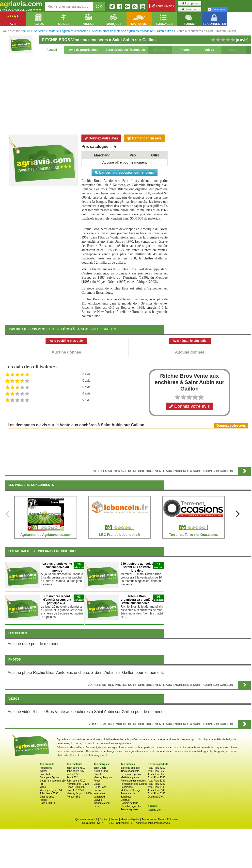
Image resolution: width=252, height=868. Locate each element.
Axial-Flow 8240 (156, 781)
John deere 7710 (76, 781)
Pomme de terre (129, 803)
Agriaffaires (46, 768)
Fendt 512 (72, 777)
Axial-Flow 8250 (156, 771)
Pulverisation (128, 793)
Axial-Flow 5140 (156, 793)
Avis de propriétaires (84, 50)
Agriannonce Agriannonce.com (46, 535)
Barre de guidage (130, 768)
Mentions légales (130, 819)
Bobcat (98, 790)
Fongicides (126, 787)
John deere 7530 (49, 793)
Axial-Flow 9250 (156, 774)
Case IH (98, 774)
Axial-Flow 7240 (156, 784)
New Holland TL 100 (78, 784)
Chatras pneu (47, 797)
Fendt (97, 781)
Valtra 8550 (73, 774)
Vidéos (209, 50)
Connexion (190, 9)
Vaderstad (99, 797)
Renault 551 (73, 797)
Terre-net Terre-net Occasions (193, 535)
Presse (115, 819)
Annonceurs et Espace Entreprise (160, 819)
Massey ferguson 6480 (79, 793)
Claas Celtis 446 (76, 787)
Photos (185, 50)
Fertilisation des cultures (134, 784)
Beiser (97, 806)
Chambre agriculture (132, 806)
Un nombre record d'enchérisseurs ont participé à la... (57, 600)
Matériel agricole (130, 777)
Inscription (190, 3)
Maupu (43, 787)
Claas (97, 784)
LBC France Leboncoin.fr (119, 535)
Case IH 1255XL (76, 790)
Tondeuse (126, 797)
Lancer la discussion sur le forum (124, 172)
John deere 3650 (76, 771)
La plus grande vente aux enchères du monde (57, 567)
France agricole (129, 809)
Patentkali (45, 774)
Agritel (43, 771)
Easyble (98, 800)
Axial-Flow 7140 (156, 787)
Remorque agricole (131, 774)
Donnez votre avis (101, 138)
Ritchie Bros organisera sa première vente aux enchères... (137, 600)
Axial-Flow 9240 (156, 777)
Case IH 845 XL (48, 803)
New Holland (101, 771)
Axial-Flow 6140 (156, 790)
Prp (42, 784)
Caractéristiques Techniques (125, 50)
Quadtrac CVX (156, 797)
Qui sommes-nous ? (86, 819)
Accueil (52, 50)
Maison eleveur (102, 803)
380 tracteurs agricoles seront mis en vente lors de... (137, 567)
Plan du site (154, 810)
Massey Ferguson (103, 777)
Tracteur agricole (130, 771)
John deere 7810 (76, 768)
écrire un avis (162, 6)
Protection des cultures (133, 781)
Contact (104, 819)
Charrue (125, 800)
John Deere (100, 768)
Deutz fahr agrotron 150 (53, 781)
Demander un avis (144, 138)
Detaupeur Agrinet (50, 777)
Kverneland (100, 793)
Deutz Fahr (100, 787)
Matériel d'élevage (131, 790)
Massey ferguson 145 (51, 790)
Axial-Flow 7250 (156, 768)
